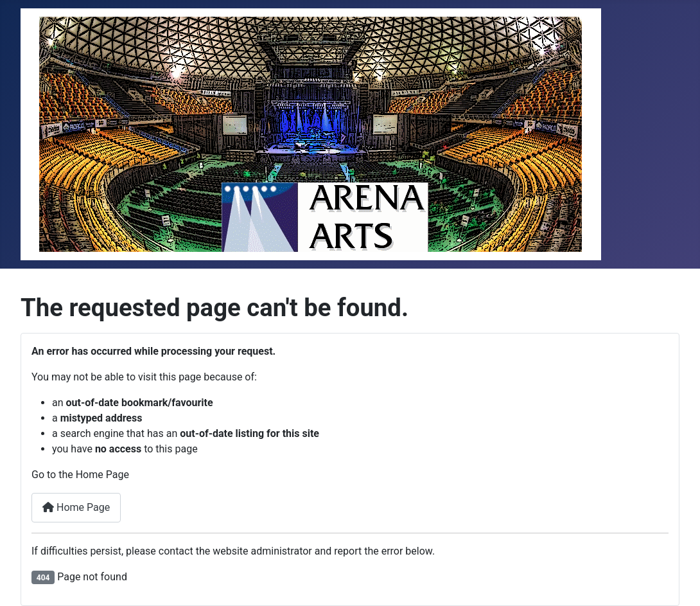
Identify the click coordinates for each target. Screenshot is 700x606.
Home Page (76, 507)
